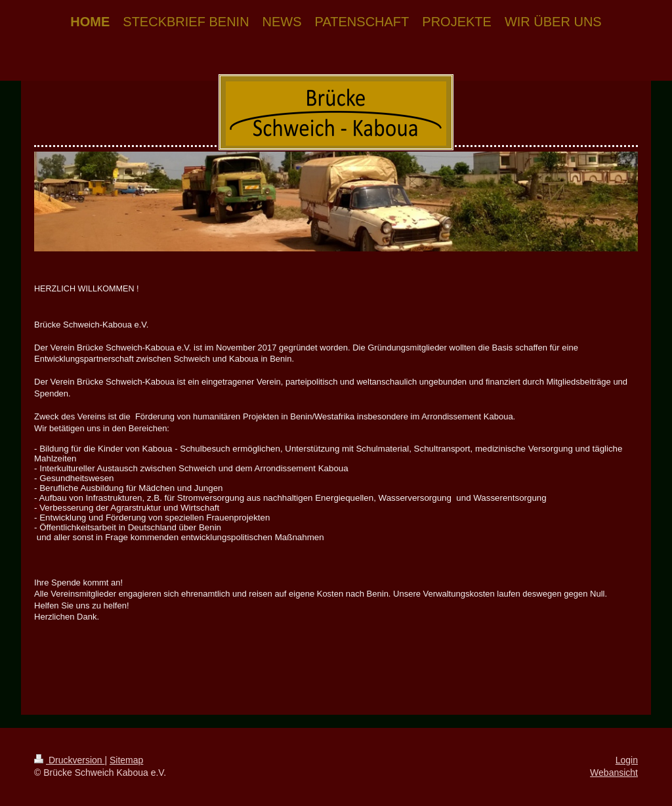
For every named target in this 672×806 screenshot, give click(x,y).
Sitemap (126, 760)
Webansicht (614, 773)
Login (627, 760)
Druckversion (69, 760)
